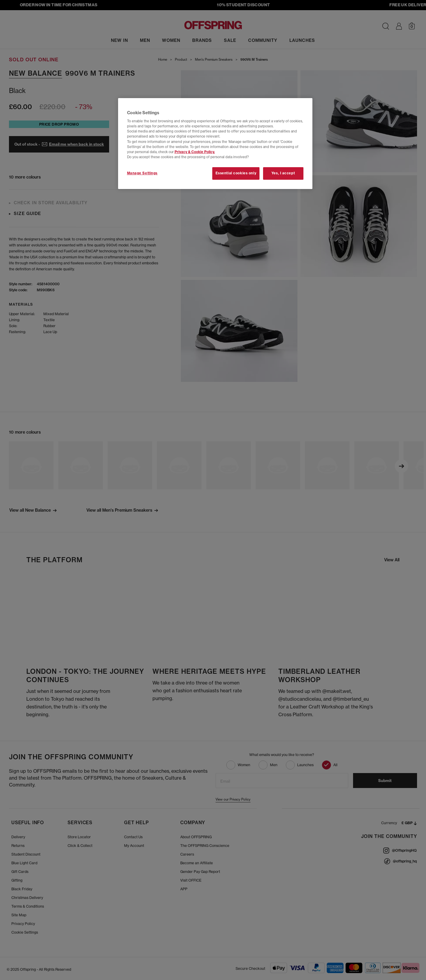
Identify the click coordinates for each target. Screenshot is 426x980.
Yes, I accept (283, 173)
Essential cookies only (236, 173)
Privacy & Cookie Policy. (195, 152)
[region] (215, 144)
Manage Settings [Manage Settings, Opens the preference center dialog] (142, 173)
